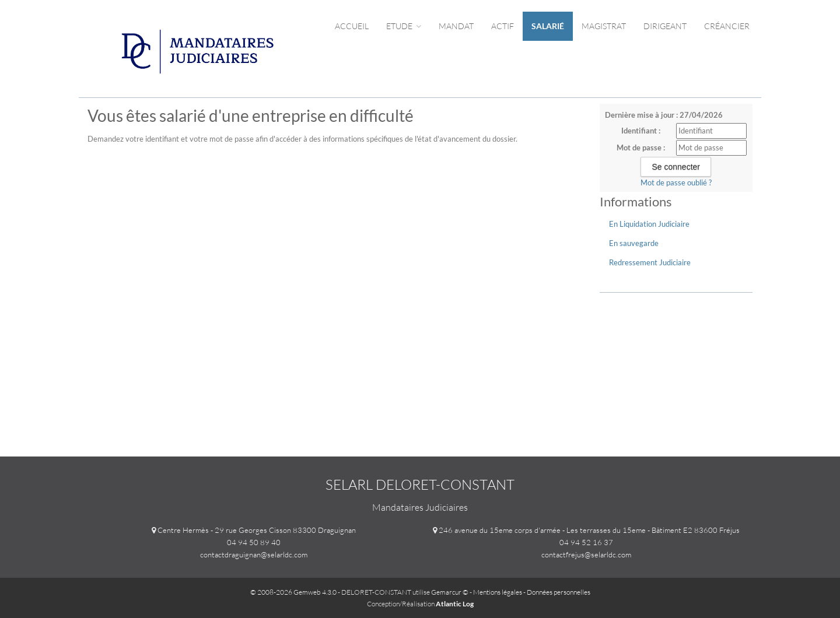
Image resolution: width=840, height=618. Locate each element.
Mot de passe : (641, 148)
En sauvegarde (634, 243)
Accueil (352, 26)
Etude (404, 26)
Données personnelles (559, 592)
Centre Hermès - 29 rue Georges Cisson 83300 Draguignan (257, 530)
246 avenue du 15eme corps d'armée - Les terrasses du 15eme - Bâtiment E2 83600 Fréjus (589, 530)
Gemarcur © (450, 592)
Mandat (456, 26)
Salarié (548, 26)
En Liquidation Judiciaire (649, 224)
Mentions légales (498, 592)
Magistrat (604, 26)
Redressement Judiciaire (650, 262)
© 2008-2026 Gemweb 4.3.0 (293, 592)
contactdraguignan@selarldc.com (254, 554)
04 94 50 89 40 (254, 542)
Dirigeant (665, 26)
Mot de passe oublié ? (676, 182)
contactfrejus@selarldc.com (586, 554)
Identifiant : (641, 131)
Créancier (727, 26)
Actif (503, 26)
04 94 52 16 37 (586, 542)
